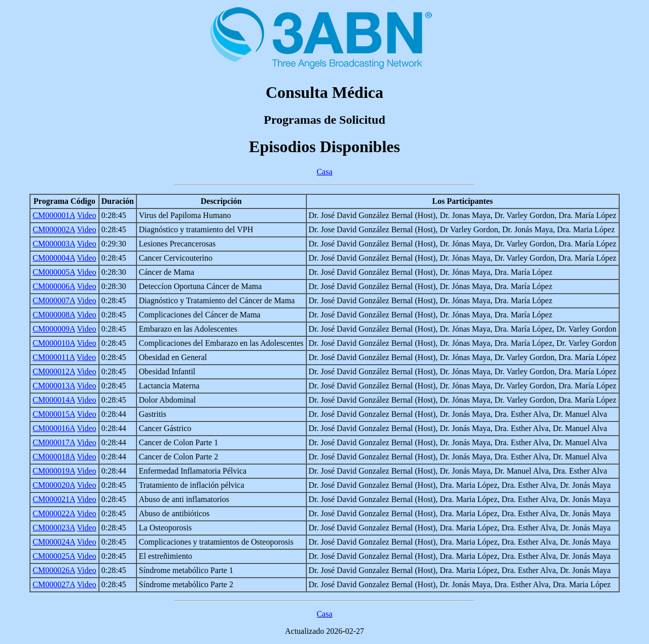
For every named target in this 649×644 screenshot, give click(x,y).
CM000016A (54, 428)
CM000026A (54, 570)
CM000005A (54, 272)
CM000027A (54, 584)
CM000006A (54, 286)
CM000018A (54, 457)
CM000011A (53, 357)
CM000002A (54, 229)
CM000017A (54, 442)
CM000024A (54, 542)
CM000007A (54, 300)
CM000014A (54, 400)
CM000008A (54, 315)
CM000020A (54, 485)
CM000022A (54, 513)
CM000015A (54, 414)
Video (87, 215)
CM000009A (54, 329)
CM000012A (54, 371)
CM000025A (54, 556)
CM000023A (54, 528)
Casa (324, 172)
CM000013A (54, 386)
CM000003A (54, 244)
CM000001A (54, 215)
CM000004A (54, 258)
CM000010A (54, 343)
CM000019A (54, 471)
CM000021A (54, 499)
